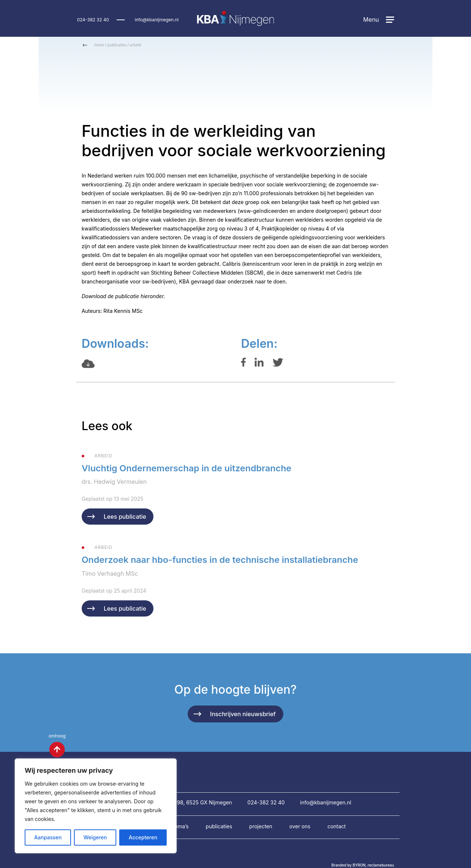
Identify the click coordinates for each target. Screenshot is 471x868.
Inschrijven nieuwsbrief (243, 714)
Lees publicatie (125, 517)
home (99, 45)
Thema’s (179, 826)
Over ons (300, 826)
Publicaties (219, 826)
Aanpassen (48, 837)
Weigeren (95, 837)
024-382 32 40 (93, 20)
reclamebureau (381, 865)
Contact (337, 826)
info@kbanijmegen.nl (157, 20)
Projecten (261, 826)
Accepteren (143, 837)
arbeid (135, 45)
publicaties (117, 45)
